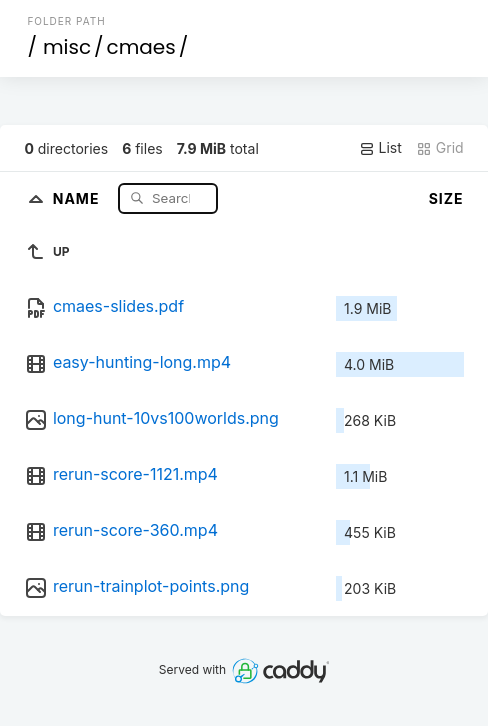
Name (78, 197)
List (380, 148)
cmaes (141, 47)
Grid (440, 148)
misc (67, 47)
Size (446, 198)
